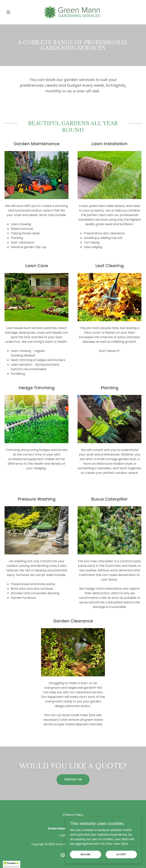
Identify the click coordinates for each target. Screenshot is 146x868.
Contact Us (73, 779)
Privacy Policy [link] (73, 815)
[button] (15, 12)
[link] (73, 12)
